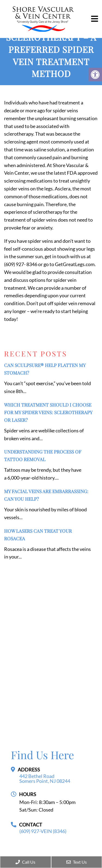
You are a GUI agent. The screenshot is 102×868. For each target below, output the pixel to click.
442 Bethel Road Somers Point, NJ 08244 (45, 778)
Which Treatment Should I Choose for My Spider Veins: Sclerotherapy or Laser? (48, 412)
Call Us (25, 862)
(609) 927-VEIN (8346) (43, 831)
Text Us (77, 862)
